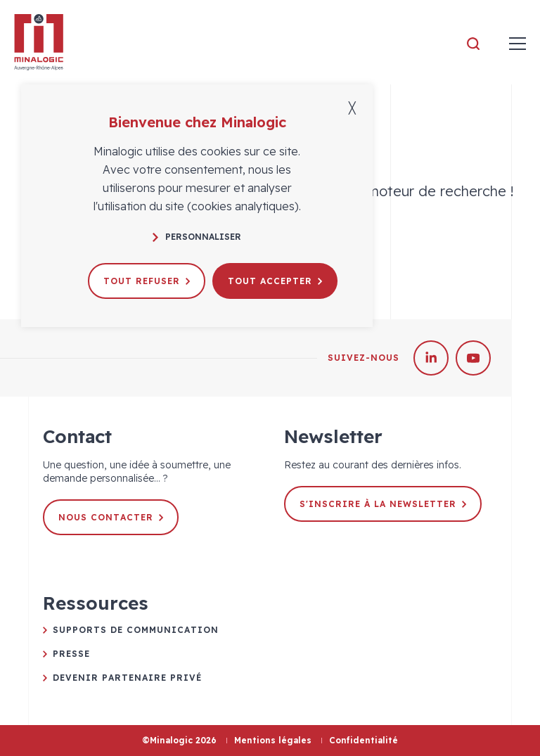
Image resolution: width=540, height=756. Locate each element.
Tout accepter (275, 281)
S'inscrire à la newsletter (383, 504)
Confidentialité (364, 740)
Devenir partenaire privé (127, 678)
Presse (71, 654)
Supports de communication (136, 630)
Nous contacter (111, 517)
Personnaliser (197, 237)
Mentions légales (273, 740)
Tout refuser (147, 281)
